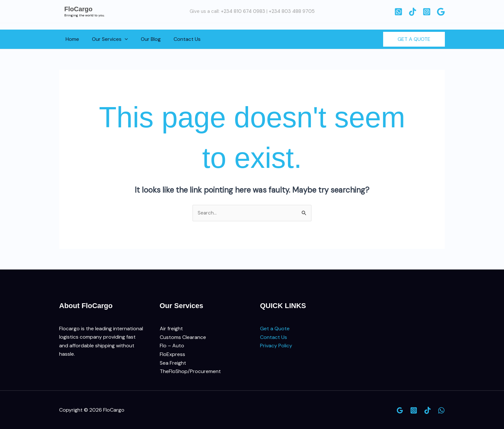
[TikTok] (413, 12)
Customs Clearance (183, 337)
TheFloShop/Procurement (190, 371)
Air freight (171, 329)
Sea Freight (173, 363)
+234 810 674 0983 (243, 11)
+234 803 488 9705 (292, 11)
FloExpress (172, 354)
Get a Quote (275, 329)
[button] (121, 39)
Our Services (106, 39)
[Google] (441, 12)
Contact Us (178, 39)
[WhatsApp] (398, 12)
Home (71, 39)
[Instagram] (427, 12)
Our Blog (144, 39)
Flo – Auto (172, 346)
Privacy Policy (276, 346)
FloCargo (78, 9)
